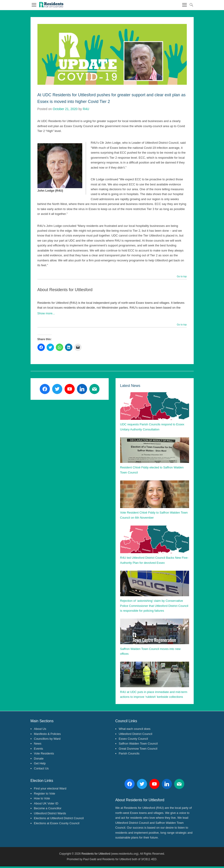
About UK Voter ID (46, 803)
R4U (86, 109)
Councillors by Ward (47, 739)
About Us (40, 729)
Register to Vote (45, 793)
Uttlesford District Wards (50, 813)
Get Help (40, 763)
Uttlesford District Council (136, 734)
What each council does (135, 729)
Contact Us (41, 768)
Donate (39, 758)
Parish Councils (129, 753)
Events (39, 749)
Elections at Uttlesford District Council (59, 818)
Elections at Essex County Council (57, 823)
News (38, 744)
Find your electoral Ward (50, 788)
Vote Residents (44, 753)
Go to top (182, 277)
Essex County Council (133, 739)
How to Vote (42, 798)
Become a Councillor (48, 808)
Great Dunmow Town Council (138, 749)
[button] (51, 5)
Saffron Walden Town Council (138, 744)
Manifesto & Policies (47, 734)
